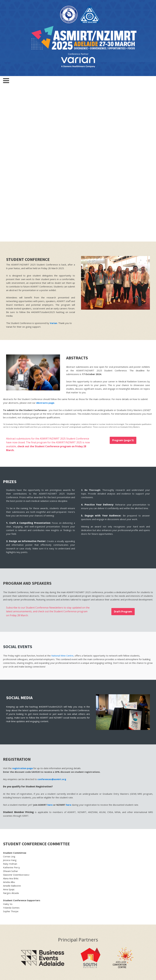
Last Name (97, 849)
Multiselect (97, 869)
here (50, 649)
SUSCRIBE (140, 878)
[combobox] (129, 868)
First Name (97, 839)
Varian (53, 167)
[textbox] (129, 868)
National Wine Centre (62, 500)
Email (101, 859)
